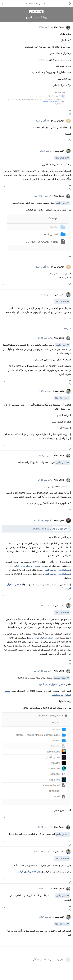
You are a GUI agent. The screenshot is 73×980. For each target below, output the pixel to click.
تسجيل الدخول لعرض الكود (27, 566)
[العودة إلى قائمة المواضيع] (70, 3)
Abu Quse (60, 158)
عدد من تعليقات (36, 3)
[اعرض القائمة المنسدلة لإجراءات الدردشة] (3, 3)
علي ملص (61, 203)
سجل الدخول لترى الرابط (40, 638)
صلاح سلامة (60, 678)
